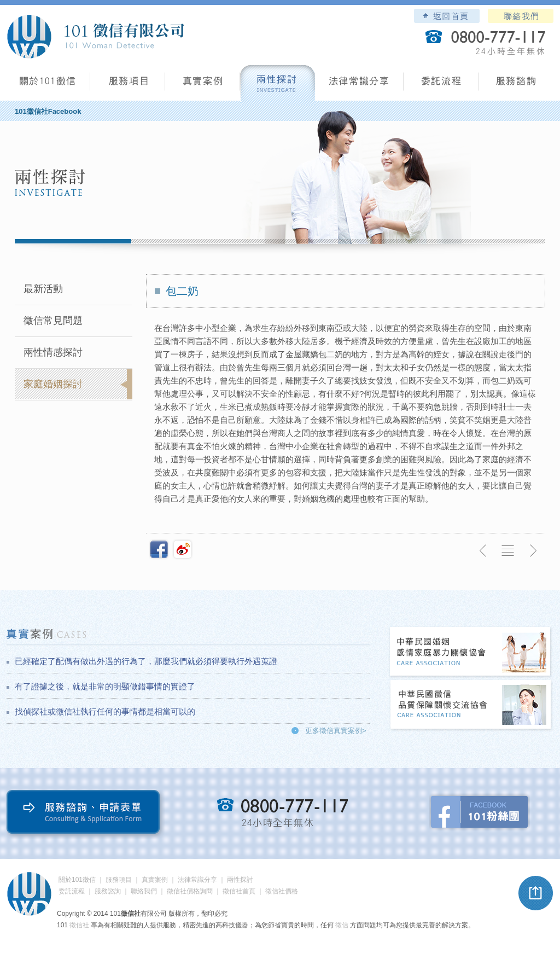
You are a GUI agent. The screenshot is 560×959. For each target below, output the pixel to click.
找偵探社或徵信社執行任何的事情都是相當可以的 (105, 711)
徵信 (342, 925)
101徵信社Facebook (48, 111)
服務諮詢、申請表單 (86, 814)
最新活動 (43, 289)
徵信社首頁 (239, 891)
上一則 (483, 551)
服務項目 (128, 85)
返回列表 (508, 551)
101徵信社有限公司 (95, 37)
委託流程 (441, 85)
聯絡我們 (521, 16)
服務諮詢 (516, 85)
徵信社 (79, 925)
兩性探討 (278, 85)
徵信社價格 (282, 891)
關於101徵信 (77, 880)
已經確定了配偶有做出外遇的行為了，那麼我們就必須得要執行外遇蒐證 (146, 661)
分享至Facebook (159, 549)
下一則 (533, 551)
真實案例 (203, 85)
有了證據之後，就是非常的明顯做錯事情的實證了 (105, 686)
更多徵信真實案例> (336, 731)
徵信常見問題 (53, 321)
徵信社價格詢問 (190, 891)
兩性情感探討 (53, 352)
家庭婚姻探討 (53, 384)
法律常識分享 (359, 85)
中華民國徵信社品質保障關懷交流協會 (471, 705)
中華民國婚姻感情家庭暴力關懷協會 (471, 652)
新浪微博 (183, 549)
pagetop (536, 893)
